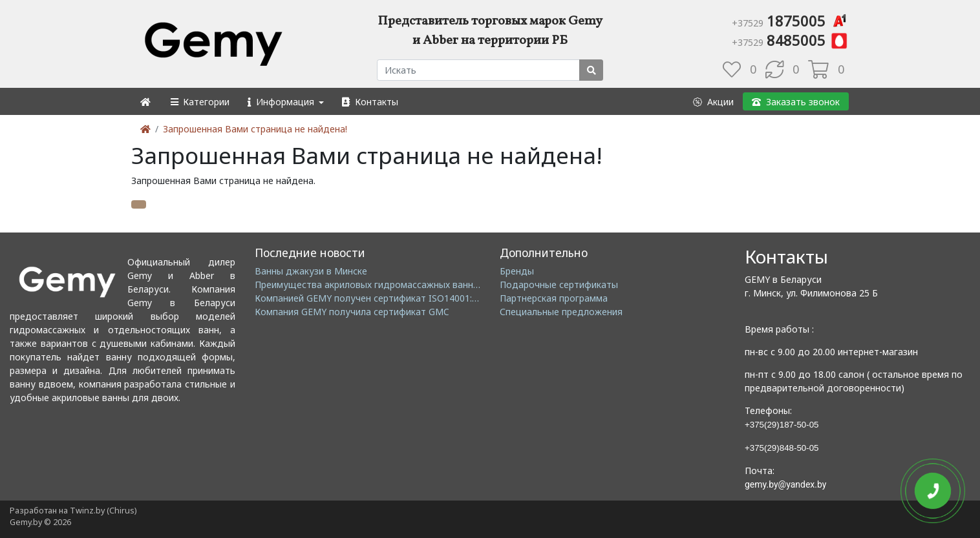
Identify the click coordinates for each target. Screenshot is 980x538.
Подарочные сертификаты (559, 285)
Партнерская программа (554, 298)
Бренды (517, 271)
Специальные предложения (561, 312)
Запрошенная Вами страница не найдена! (255, 129)
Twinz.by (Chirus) (103, 511)
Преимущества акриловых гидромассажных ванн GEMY (378, 285)
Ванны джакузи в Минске (311, 271)
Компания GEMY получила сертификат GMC (352, 312)
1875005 (790, 21)
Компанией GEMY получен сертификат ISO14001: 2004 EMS (386, 298)
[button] (199, 102)
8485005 (790, 40)
